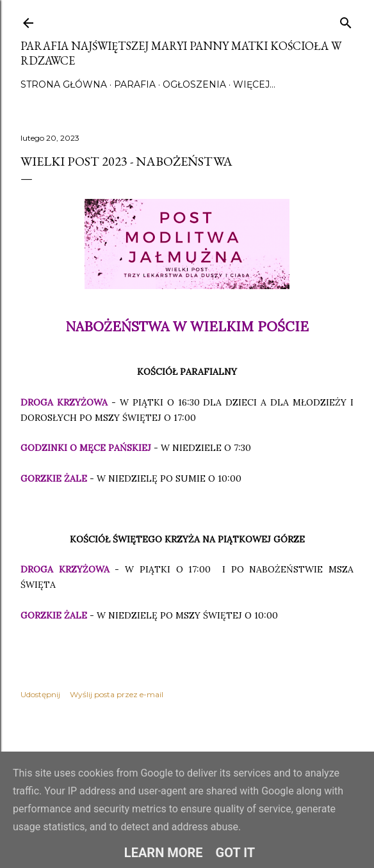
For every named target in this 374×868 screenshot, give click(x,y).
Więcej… (254, 84)
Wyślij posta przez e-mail (117, 694)
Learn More (164, 853)
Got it (236, 853)
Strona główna (64, 84)
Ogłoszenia (194, 84)
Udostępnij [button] (40, 694)
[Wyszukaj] (346, 20)
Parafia (135, 84)
